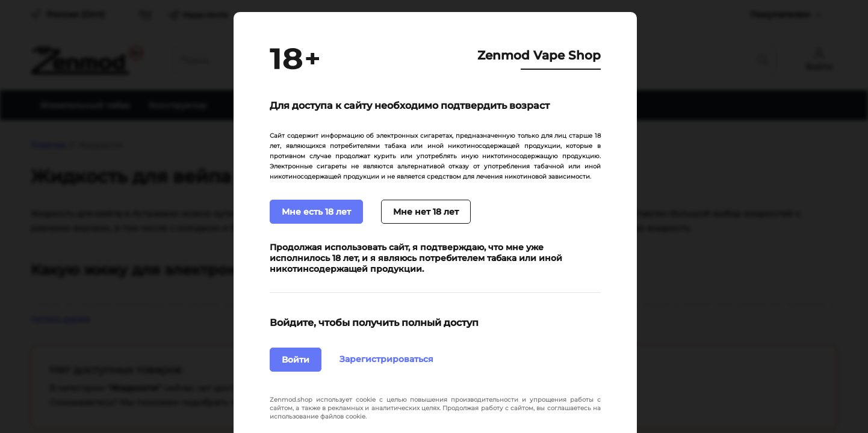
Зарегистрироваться (386, 359)
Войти (296, 360)
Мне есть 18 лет (316, 212)
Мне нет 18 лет (426, 212)
